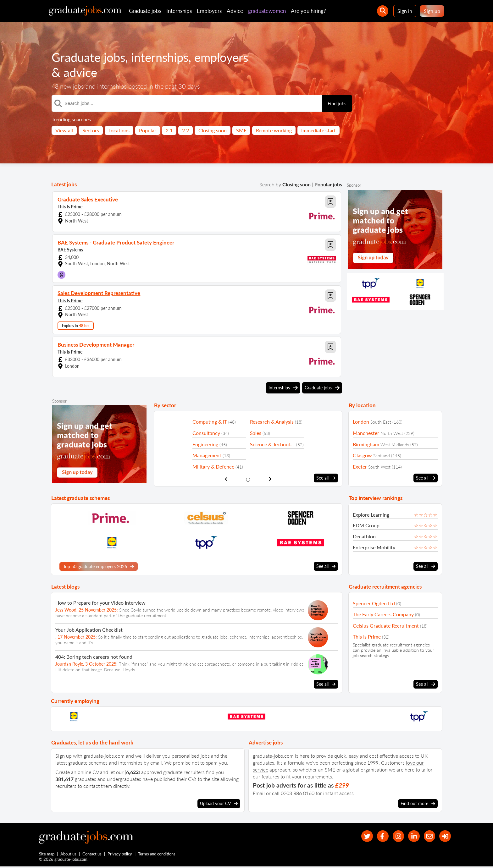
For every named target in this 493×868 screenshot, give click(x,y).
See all (326, 478)
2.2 (186, 130)
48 (55, 86)
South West (379, 467)
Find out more (418, 803)
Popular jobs (328, 184)
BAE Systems (70, 249)
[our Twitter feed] (360, 836)
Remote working (274, 130)
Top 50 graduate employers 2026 (99, 566)
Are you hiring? (308, 11)
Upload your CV (219, 803)
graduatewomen (267, 11)
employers (229, 57)
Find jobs (337, 103)
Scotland (382, 456)
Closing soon (213, 130)
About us (69, 855)
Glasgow (362, 455)
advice (81, 72)
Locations (119, 130)
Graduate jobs (145, 11)
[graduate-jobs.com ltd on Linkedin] (411, 836)
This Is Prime (70, 206)
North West (392, 433)
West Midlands (395, 445)
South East (381, 422)
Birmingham (366, 444)
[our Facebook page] (377, 836)
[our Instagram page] (394, 836)
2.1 (169, 130)
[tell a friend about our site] (427, 836)
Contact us (92, 855)
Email (259, 792)
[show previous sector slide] (226, 479)
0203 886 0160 (298, 792)
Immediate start (319, 130)
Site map (47, 855)
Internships (179, 11)
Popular (148, 130)
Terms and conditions (157, 855)
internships (165, 57)
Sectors (91, 130)
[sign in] (444, 836)
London (361, 422)
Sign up (432, 11)
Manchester (366, 433)
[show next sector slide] (270, 479)
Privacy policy (120, 855)
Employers (209, 11)
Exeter (360, 467)
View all (64, 130)
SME (241, 130)
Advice (235, 11)
